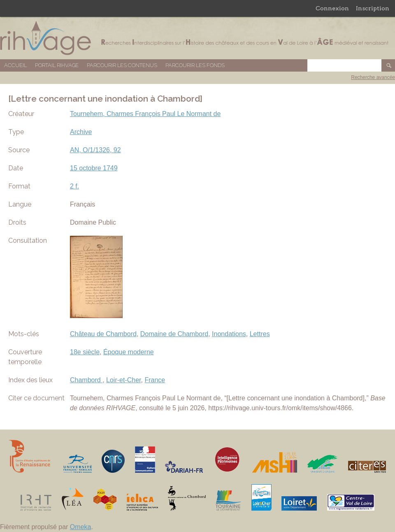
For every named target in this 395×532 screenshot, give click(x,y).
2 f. (74, 186)
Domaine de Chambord (174, 334)
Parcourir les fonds (195, 65)
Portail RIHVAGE (57, 65)
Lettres (260, 334)
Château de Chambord (103, 334)
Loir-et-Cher (123, 380)
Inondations (229, 334)
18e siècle (85, 352)
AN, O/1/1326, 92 (95, 150)
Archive (81, 132)
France (155, 380)
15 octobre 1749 (94, 168)
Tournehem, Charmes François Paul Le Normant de (145, 114)
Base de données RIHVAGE (197, 38)
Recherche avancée (373, 77)
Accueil (15, 65)
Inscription (373, 8)
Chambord (86, 380)
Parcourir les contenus (122, 65)
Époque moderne (129, 352)
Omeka (81, 527)
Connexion (332, 8)
